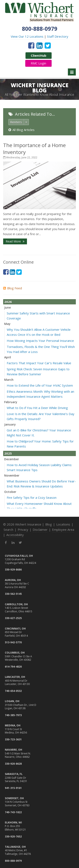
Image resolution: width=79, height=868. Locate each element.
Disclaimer (40, 530)
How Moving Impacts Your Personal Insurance (40, 341)
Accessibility (15, 535)
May (7, 324)
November (12, 475)
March (9, 380)
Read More (15, 241)
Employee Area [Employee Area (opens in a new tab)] (63, 530)
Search (8, 530)
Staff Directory (58, 36)
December (12, 459)
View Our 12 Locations (27, 36)
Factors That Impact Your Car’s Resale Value (39, 363)
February (11, 402)
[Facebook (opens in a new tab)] (31, 45)
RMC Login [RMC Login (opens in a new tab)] (38, 63)
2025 (8, 453)
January (10, 424)
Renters (16, 122)
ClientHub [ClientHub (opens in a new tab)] (39, 55)
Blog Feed (13, 288)
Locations (63, 524)
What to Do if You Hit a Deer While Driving (37, 408)
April (8, 357)
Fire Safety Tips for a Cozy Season (32, 497)
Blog (49, 524)
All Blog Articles (21, 130)
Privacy (23, 530)
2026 (8, 302)
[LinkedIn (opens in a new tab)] (39, 45)
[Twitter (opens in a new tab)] (48, 45)
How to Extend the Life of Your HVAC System (40, 385)
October (10, 492)
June (7, 307)
